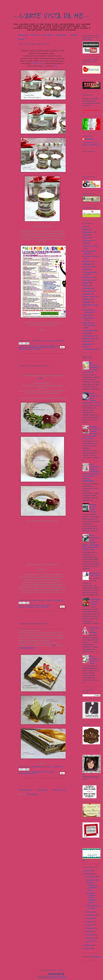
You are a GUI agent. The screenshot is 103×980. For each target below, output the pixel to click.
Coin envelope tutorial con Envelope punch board (91, 367)
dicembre (91, 877)
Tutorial (21, 39)
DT (57, 346)
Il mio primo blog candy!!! (93, 630)
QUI (44, 66)
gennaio (90, 941)
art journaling (88, 330)
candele (33, 346)
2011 (88, 948)
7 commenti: (58, 767)
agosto (90, 918)
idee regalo (87, 344)
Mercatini (23, 347)
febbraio (91, 938)
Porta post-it (88, 291)
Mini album (49, 772)
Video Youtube (35, 349)
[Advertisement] (32, 359)
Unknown (89, 139)
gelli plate (87, 341)
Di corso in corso (38, 63)
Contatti (74, 35)
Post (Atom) (33, 794)
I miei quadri (48, 35)
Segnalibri (87, 302)
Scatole (86, 299)
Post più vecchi (59, 790)
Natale (22, 607)
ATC (84, 227)
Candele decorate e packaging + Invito (42, 47)
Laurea (85, 269)
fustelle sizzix (88, 339)
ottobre (90, 912)
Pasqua (86, 286)
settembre (91, 915)
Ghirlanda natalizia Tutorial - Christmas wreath (36, 371)
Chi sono (35, 35)
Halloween (87, 264)
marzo (90, 935)
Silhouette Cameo (90, 305)
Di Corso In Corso (47, 346)
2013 (88, 874)
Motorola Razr (58, 978)
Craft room (87, 240)
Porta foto (87, 288)
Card (85, 235)
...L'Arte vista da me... (52, 16)
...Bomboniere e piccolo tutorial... (94, 602)
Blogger (97, 957)
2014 (88, 871)
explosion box (89, 336)
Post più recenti (26, 790)
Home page (23, 35)
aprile (89, 931)
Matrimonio (38, 772)
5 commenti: (58, 600)
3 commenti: (58, 341)
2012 (88, 945)
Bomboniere (61, 35)
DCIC (55, 66)
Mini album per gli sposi (33, 627)
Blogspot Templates (56, 976)
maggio (90, 928)
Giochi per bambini (91, 256)
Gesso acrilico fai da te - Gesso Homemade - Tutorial (91, 398)
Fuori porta (34, 605)
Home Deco (46, 605)
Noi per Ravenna (37, 347)
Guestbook (87, 261)
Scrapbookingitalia (27, 648)
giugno (90, 925)
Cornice (86, 238)
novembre (91, 880)
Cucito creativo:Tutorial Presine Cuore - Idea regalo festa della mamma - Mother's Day (91, 542)
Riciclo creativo (89, 297)
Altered (86, 229)
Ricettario (87, 294)
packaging (50, 347)
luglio (89, 922)
